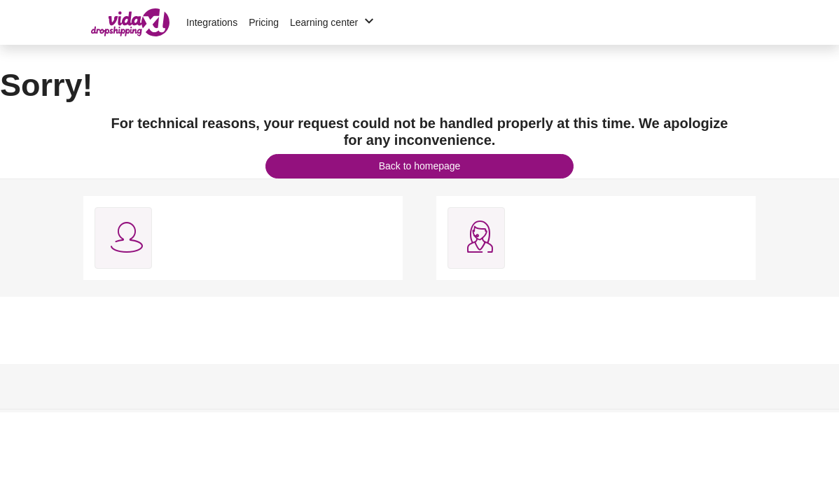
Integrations (212, 22)
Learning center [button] (334, 23)
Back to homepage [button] (420, 166)
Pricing (264, 22)
